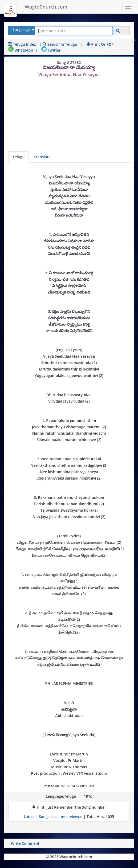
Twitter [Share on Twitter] (51, 50)
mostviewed (72, 817)
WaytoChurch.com (46, 7)
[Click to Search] (118, 31)
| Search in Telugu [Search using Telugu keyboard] (58, 44)
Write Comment (25, 843)
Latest (30, 817)
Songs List (48, 817)
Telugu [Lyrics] (19, 157)
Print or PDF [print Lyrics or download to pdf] (100, 44)
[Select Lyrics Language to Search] (23, 30)
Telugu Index (22, 44)
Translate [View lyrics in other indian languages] (42, 157)
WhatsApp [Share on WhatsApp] (21, 50)
